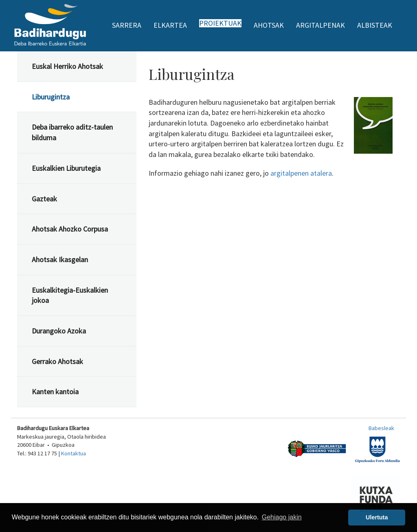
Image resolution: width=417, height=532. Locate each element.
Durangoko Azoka (59, 331)
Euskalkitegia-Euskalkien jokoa (70, 295)
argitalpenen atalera (301, 173)
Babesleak (381, 428)
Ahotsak (269, 25)
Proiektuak (220, 23)
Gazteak (44, 199)
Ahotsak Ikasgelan (60, 259)
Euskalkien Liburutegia (66, 168)
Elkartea (170, 25)
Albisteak (375, 25)
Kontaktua (74, 453)
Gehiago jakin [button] (282, 517)
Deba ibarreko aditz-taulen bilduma (72, 132)
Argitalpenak (320, 25)
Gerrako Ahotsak (57, 361)
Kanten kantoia (55, 392)
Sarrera (127, 25)
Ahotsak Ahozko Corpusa (70, 229)
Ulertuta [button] (377, 517)
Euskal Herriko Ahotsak (67, 66)
